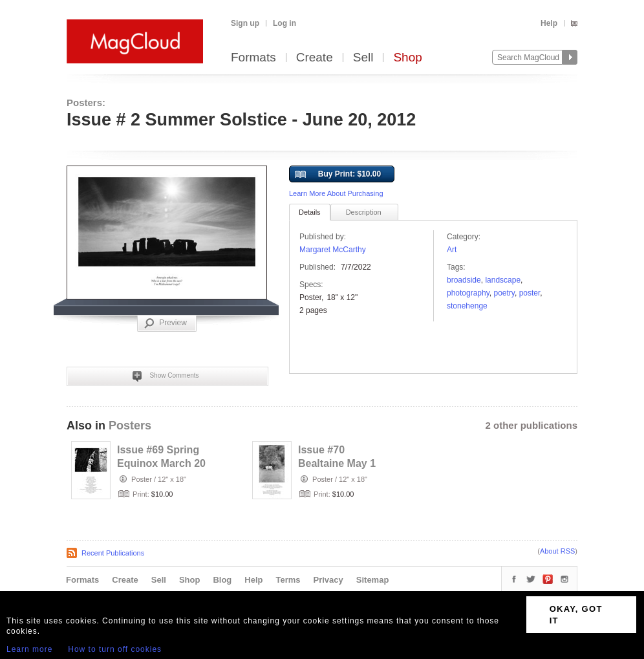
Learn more (29, 649)
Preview (166, 323)
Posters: (86, 103)
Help (549, 23)
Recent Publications (113, 553)
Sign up (245, 23)
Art (452, 250)
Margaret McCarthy (333, 250)
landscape (503, 280)
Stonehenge (467, 306)
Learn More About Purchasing (336, 193)
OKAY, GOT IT (576, 615)
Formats (253, 58)
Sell (363, 58)
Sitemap (373, 580)
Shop (407, 58)
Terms (288, 580)
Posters (130, 426)
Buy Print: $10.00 (338, 175)
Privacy (328, 580)
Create (315, 58)
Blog (222, 580)
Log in (284, 23)
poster (530, 293)
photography (468, 293)
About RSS (557, 551)
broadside (464, 280)
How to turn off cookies (115, 649)
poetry (504, 293)
